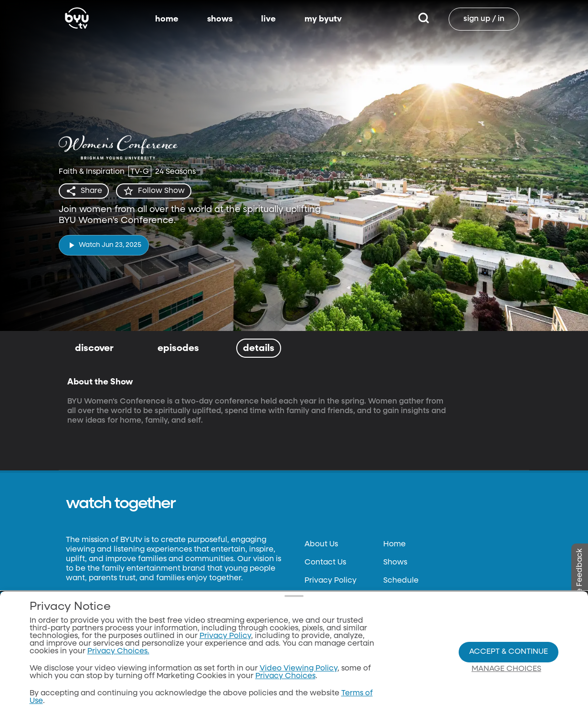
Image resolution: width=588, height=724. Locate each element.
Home (394, 544)
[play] (104, 245)
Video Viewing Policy (299, 693)
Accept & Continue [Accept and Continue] (509, 677)
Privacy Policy (331, 581)
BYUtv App (403, 599)
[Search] (424, 19)
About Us (321, 544)
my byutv (323, 19)
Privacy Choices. (118, 676)
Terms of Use (328, 599)
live (268, 19)
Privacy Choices (285, 701)
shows (220, 19)
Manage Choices (506, 694)
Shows (395, 563)
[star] (154, 191)
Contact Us (325, 563)
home (167, 19)
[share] (84, 191)
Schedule (401, 581)
